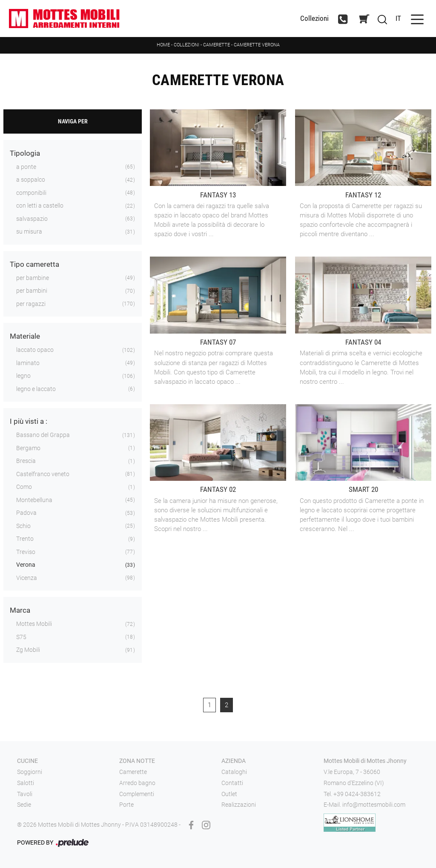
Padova (26, 513)
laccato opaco (35, 350)
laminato (28, 363)
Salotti (26, 783)
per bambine (33, 278)
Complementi (137, 794)
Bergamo (28, 448)
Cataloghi (234, 772)
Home (163, 45)
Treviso (26, 552)
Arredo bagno (137, 783)
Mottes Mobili (34, 624)
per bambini (32, 291)
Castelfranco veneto (43, 474)
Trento (25, 539)
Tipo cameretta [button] (34, 264)
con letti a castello (40, 206)
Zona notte (137, 761)
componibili (31, 193)
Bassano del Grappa (43, 435)
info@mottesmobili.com (374, 805)
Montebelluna (34, 500)
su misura (29, 231)
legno (23, 376)
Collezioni (186, 45)
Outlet (229, 794)
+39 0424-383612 (357, 794)
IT (398, 18)
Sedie (24, 805)
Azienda (234, 761)
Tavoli (25, 794)
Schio (23, 526)
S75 (21, 637)
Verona (26, 565)
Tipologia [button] (25, 153)
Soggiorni (30, 772)
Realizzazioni (239, 805)
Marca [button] (20, 610)
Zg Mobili (28, 650)
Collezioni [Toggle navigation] (314, 19)
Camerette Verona (257, 45)
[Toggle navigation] (417, 19)
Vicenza (27, 578)
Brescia (26, 461)
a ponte (26, 167)
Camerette (217, 45)
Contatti (232, 783)
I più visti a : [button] (29, 421)
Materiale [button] (25, 336)
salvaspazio (32, 219)
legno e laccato (36, 389)
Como (24, 487)
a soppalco (31, 180)
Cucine (27, 761)
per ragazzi (31, 304)
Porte (126, 805)
